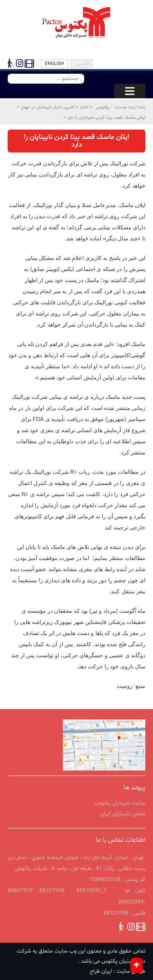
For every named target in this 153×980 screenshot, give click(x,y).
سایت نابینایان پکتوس (120, 803)
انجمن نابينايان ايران (123, 814)
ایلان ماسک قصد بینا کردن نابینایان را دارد (106, 118)
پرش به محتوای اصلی (1, 8)
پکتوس (103, 107)
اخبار (83, 107)
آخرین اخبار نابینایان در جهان (47, 107)
